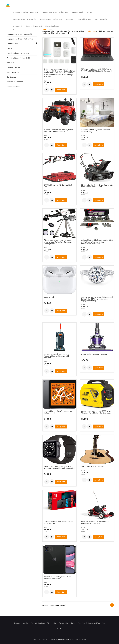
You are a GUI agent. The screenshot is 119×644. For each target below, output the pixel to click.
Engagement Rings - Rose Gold (19, 34)
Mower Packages (14, 87)
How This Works (13, 72)
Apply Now (61, 90)
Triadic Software (80, 639)
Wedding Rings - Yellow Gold (18, 58)
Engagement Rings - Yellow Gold (20, 39)
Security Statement (15, 82)
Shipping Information (22, 623)
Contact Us (11, 77)
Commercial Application (96, 623)
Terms (9, 48)
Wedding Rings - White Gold (18, 53)
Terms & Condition (38, 623)
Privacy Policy (52, 623)
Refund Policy (64, 623)
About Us (10, 63)
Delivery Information (78, 623)
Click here (92, 31)
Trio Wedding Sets (14, 67)
